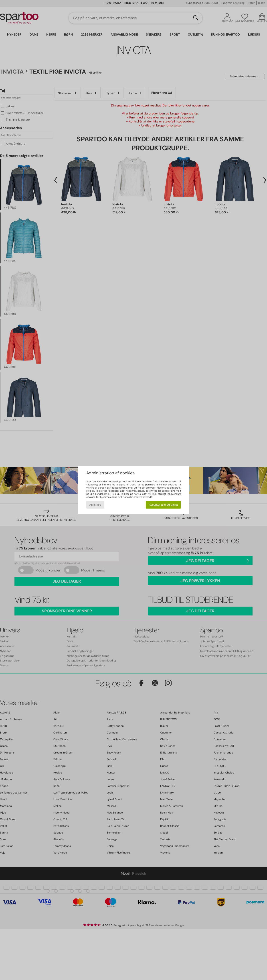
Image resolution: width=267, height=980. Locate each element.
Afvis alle (95, 505)
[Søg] (196, 18)
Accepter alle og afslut (163, 505)
